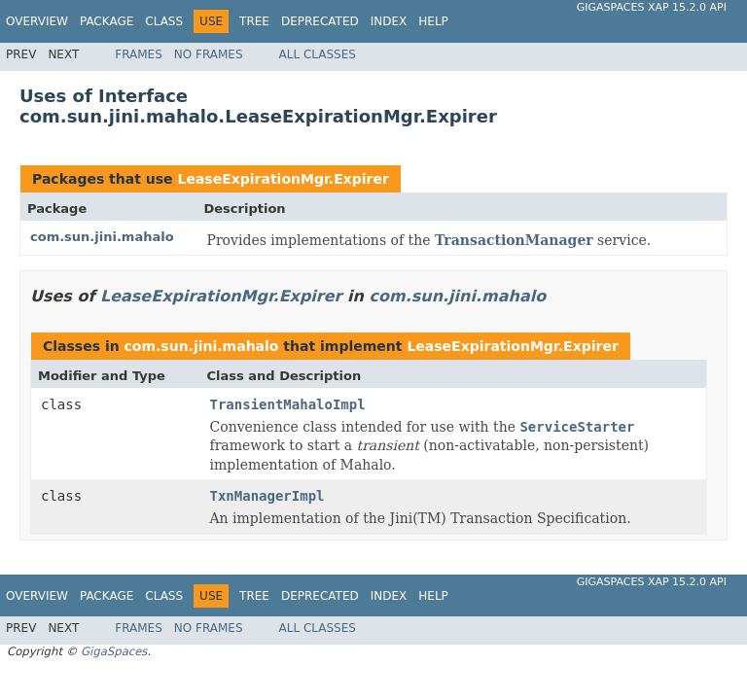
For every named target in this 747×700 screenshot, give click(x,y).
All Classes (318, 54)
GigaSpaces (114, 651)
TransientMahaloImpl (288, 404)
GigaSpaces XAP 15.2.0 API (652, 7)
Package (107, 21)
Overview (37, 21)
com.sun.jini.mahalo (102, 237)
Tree (254, 21)
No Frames (209, 54)
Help (433, 21)
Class (164, 21)
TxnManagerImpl (267, 496)
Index (389, 21)
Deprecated (320, 21)
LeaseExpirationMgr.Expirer (283, 179)
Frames (139, 54)
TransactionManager (514, 240)
